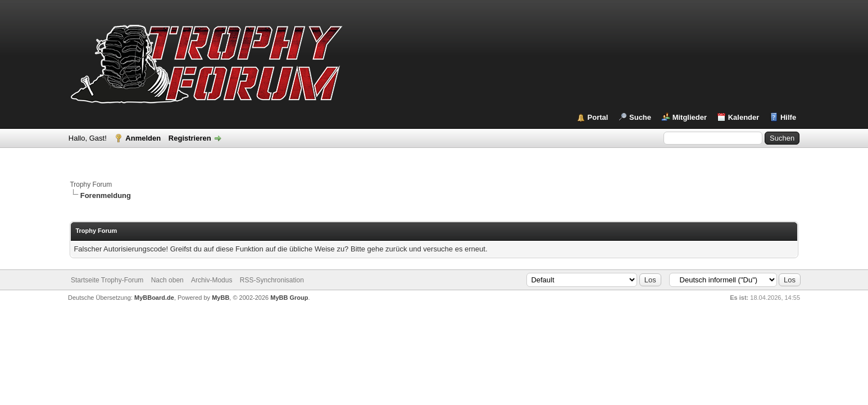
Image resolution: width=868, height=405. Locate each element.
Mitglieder (690, 117)
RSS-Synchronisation (272, 280)
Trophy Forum (91, 184)
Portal (598, 117)
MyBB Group (289, 298)
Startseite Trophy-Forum (107, 280)
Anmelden (143, 138)
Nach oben (167, 280)
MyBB (221, 298)
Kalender (744, 117)
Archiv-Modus (212, 280)
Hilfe (788, 117)
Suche (640, 117)
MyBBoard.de (154, 298)
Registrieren (190, 138)
